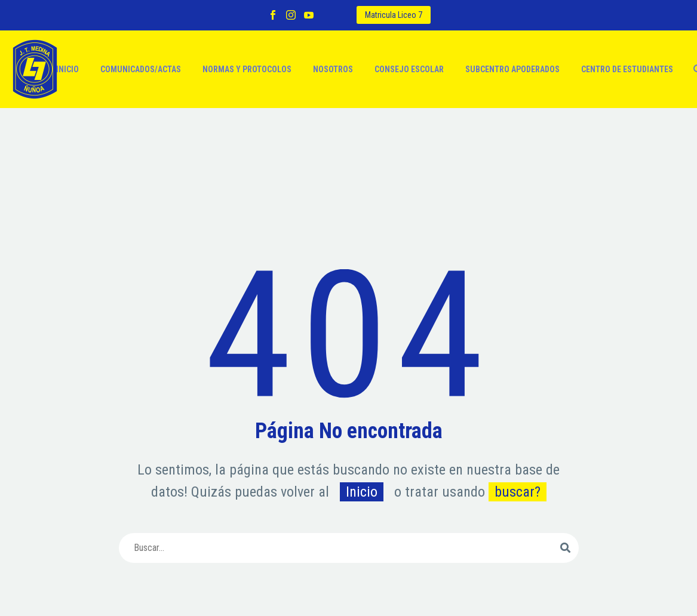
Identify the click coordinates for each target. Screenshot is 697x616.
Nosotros (333, 69)
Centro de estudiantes (627, 69)
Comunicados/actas (141, 69)
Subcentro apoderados (512, 69)
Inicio (67, 69)
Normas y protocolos (247, 69)
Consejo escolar (409, 69)
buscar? (518, 492)
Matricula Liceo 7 (394, 15)
